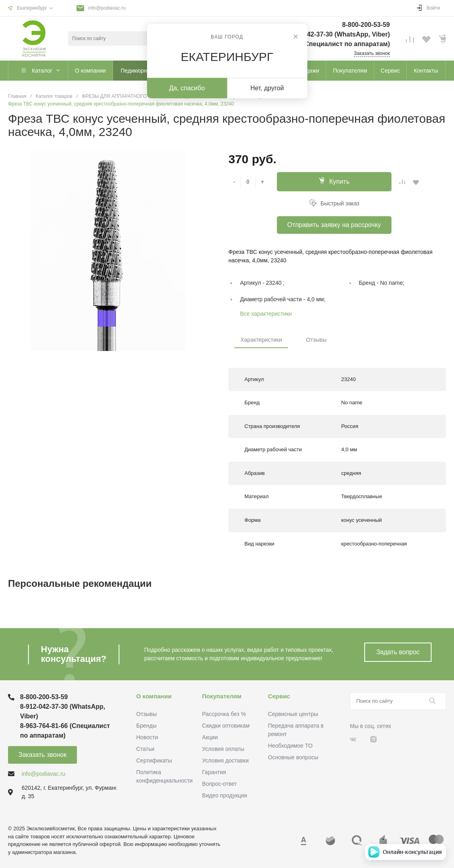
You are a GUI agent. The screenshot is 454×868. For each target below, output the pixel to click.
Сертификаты (154, 761)
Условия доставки (225, 761)
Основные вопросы (293, 757)
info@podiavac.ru (107, 8)
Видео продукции (225, 795)
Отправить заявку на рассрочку (334, 225)
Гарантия (214, 772)
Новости (147, 737)
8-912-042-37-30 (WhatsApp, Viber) (337, 34)
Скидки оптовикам (226, 726)
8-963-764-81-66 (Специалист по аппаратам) (321, 44)
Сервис (279, 696)
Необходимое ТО (290, 746)
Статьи (145, 749)
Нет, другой (267, 88)
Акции (210, 737)
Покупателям (222, 696)
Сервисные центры (293, 714)
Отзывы (316, 340)
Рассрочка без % (224, 714)
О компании (154, 696)
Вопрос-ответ (219, 784)
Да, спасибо (187, 88)
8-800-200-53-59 (366, 25)
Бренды (146, 726)
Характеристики (261, 340)
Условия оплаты (223, 749)
